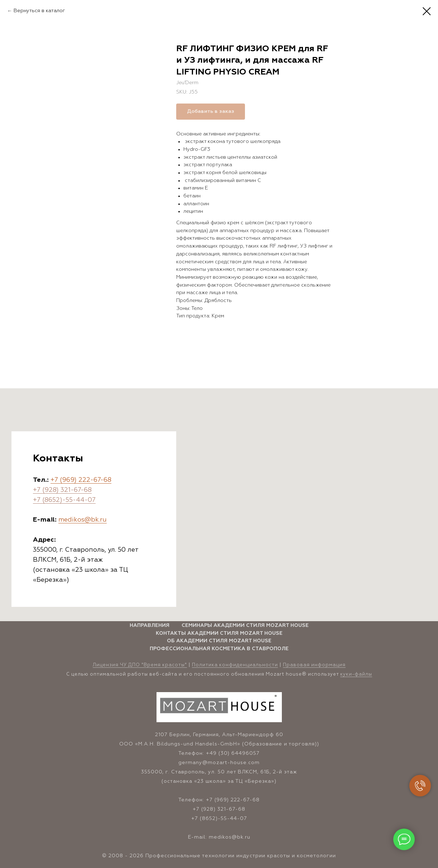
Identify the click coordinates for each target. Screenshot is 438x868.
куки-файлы (356, 674)
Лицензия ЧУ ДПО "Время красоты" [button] (140, 665)
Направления (150, 625)
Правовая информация (314, 665)
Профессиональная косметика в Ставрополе (219, 649)
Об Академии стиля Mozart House (219, 641)
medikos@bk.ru (83, 520)
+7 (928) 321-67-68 (62, 490)
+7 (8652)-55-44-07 (64, 500)
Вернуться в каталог (39, 11)
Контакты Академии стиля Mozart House (219, 633)
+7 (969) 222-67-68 (81, 480)
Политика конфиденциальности (235, 665)
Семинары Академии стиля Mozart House (245, 625)
